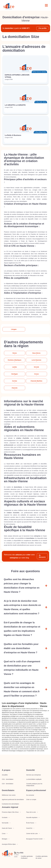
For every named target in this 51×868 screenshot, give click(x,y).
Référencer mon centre (9, 795)
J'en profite (42, 28)
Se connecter (30, 795)
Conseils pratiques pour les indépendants (34, 785)
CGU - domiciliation (8, 779)
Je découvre (42, 556)
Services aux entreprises (34, 775)
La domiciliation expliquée (34, 779)
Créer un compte (31, 800)
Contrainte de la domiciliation (10, 804)
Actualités (5, 775)
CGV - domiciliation (8, 784)
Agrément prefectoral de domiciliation (13, 800)
